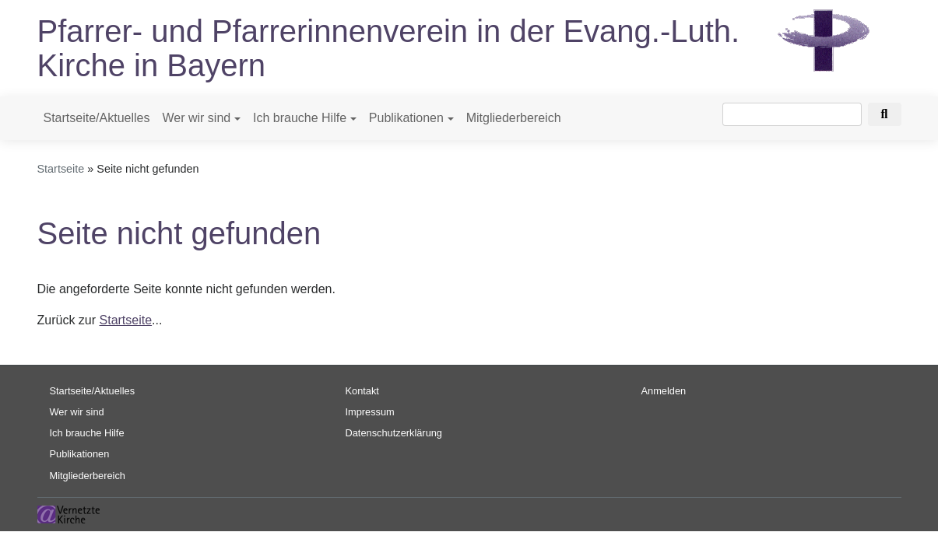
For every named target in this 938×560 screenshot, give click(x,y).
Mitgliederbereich (514, 118)
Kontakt (362, 391)
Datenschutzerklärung (394, 433)
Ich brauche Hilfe (300, 118)
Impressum (370, 412)
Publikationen (406, 118)
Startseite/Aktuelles (97, 118)
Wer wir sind (196, 118)
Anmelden (664, 391)
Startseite (61, 169)
